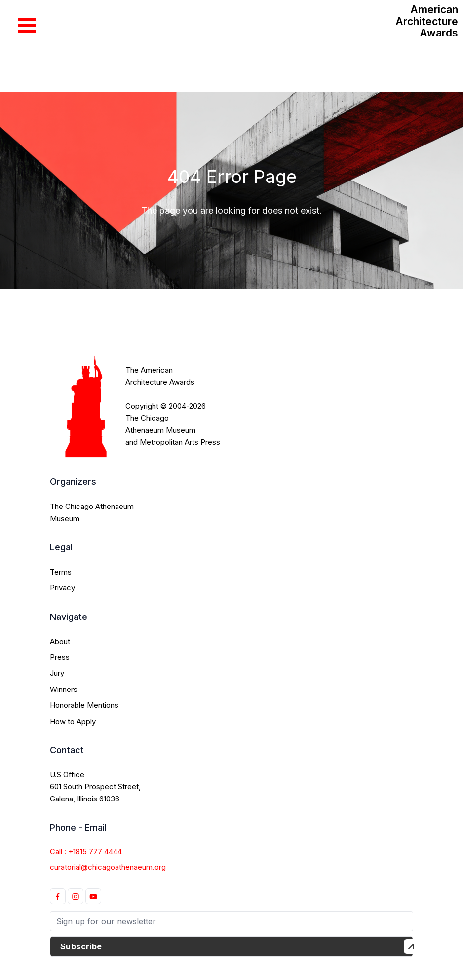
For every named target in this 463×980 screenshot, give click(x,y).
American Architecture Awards (427, 21)
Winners (64, 689)
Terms (61, 572)
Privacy (62, 588)
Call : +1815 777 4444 (86, 852)
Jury (57, 673)
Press (60, 657)
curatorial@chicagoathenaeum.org (108, 867)
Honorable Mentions (84, 705)
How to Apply (73, 721)
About (60, 641)
